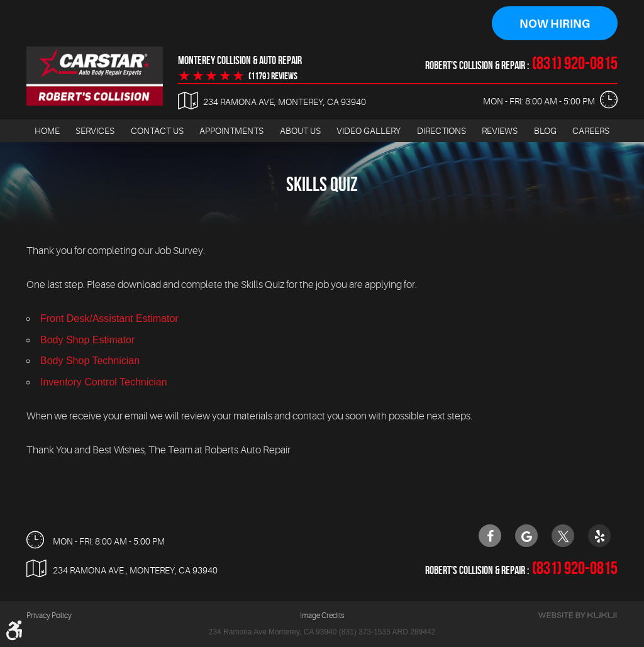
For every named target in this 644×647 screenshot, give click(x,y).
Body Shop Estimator (87, 340)
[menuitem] (47, 131)
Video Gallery (369, 131)
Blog (545, 131)
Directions (441, 131)
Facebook (490, 536)
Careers (591, 131)
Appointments (231, 131)
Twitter (563, 536)
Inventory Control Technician (104, 382)
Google (526, 536)
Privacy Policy (49, 616)
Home (47, 131)
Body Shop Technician (90, 361)
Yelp (599, 536)
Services (95, 131)
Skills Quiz (322, 185)
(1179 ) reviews (273, 76)
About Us (300, 131)
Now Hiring (555, 24)
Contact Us (157, 131)
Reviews (500, 131)
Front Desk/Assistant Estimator (109, 319)
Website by (577, 615)
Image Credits (322, 616)
